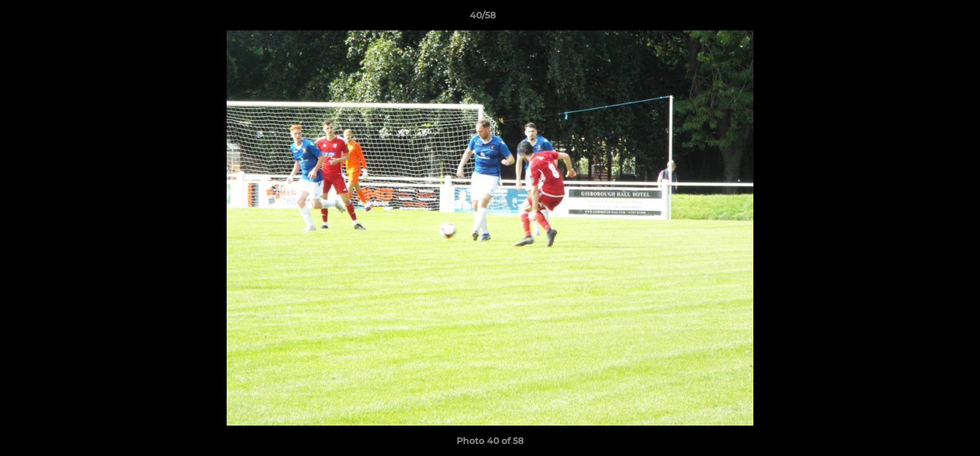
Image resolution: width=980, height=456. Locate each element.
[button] (927, 18)
